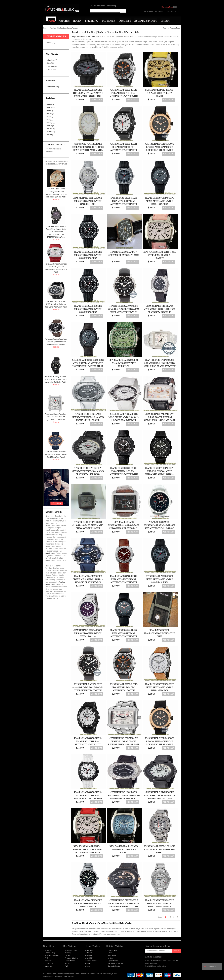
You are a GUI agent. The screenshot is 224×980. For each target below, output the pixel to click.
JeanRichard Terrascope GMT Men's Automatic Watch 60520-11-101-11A (160, 903)
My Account (148, 11)
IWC (67, 966)
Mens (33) (51, 43)
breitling (68, 953)
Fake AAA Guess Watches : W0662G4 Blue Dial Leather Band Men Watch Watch (56, 454)
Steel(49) (51, 63)
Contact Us (49, 963)
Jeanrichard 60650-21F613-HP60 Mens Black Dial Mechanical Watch (124, 687)
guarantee (49, 966)
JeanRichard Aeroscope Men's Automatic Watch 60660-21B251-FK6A (159, 579)
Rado (88, 966)
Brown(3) (51, 114)
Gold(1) (50, 117)
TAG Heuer (112, 955)
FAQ (47, 958)
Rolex (110, 953)
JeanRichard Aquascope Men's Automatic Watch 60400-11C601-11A (88, 903)
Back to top (213, 966)
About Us (48, 950)
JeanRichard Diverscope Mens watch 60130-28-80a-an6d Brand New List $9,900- (88, 471)
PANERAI (90, 958)
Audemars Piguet (71, 950)
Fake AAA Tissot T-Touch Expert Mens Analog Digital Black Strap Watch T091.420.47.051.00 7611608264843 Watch (56, 232)
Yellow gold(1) (53, 69)
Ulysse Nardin (113, 961)
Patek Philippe (92, 961)
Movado (89, 953)
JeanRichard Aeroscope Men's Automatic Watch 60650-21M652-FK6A (88, 255)
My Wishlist (159, 11)
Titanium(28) (52, 66)
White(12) (51, 132)
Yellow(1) (51, 135)
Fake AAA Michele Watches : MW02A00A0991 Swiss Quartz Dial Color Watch (56, 417)
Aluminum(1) (52, 60)
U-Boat (110, 958)
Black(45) (51, 107)
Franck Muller (70, 961)
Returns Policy (50, 953)
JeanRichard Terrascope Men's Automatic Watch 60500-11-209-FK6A (160, 201)
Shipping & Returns (52, 955)
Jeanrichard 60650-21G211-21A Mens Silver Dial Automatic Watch (160, 849)
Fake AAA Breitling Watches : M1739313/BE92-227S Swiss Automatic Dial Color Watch (56, 379)
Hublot (67, 963)
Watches (53, 28)
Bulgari (89, 963)
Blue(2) (50, 111)
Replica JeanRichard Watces (68, 28)
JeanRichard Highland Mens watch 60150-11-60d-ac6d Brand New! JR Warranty (124, 795)
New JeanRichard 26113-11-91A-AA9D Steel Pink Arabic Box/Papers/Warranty (88, 849)
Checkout (169, 11)
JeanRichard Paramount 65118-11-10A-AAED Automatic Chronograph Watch (88, 525)
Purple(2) (51, 126)
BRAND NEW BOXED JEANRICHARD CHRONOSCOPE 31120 (160, 633)
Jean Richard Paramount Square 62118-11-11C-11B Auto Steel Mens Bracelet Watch (160, 363)
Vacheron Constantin (115, 963)
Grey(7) (50, 120)
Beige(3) (51, 104)
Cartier (67, 955)
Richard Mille (113, 950)
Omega (89, 955)
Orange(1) (51, 123)
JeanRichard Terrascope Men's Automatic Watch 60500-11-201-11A (88, 201)
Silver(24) (51, 129)
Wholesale (49, 961)
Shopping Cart (167, 7)
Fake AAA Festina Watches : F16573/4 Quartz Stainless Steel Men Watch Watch (56, 342)
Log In (177, 11)
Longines (90, 950)
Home (45, 28)
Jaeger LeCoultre (114, 966)
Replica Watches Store (158, 961)
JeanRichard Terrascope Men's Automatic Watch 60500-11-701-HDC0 (160, 687)
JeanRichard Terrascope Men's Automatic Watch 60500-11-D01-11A (88, 633)
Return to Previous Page (171, 28)
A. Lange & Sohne (71, 958)
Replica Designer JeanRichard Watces (87, 37)
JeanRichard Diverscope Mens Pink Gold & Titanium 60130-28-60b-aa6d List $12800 (124, 903)
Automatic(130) (53, 87)
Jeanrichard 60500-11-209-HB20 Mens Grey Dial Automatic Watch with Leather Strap (88, 363)
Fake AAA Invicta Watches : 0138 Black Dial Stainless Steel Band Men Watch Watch (56, 304)
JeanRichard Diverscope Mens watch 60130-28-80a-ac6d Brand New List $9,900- (159, 795)
